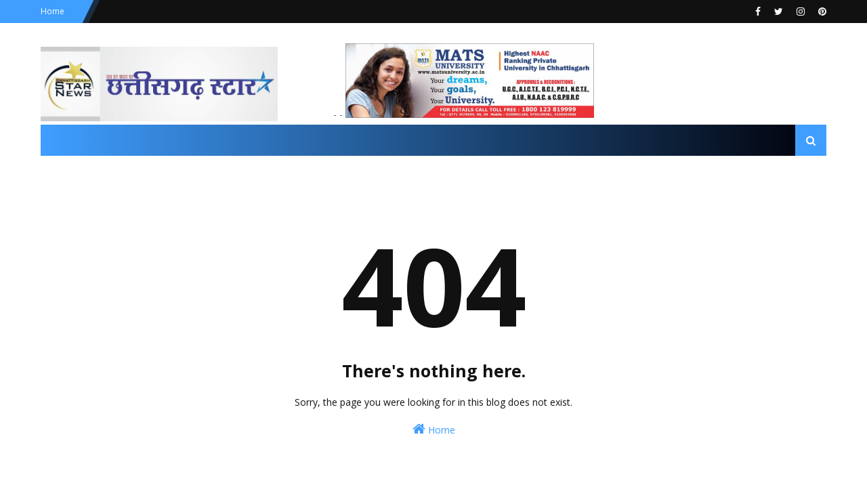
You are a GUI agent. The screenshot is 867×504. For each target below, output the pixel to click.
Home (52, 11)
